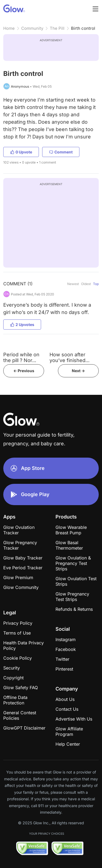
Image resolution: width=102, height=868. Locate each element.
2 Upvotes (22, 325)
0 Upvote (21, 152)
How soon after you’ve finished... (69, 357)
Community (32, 28)
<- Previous (24, 371)
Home (9, 28)
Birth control (83, 28)
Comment (61, 152)
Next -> (78, 371)
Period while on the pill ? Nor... (21, 357)
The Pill (57, 28)
